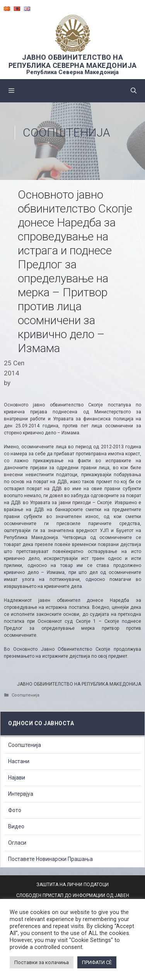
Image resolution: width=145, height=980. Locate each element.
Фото (15, 810)
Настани (19, 761)
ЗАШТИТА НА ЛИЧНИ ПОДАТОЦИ (72, 885)
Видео (16, 826)
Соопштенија (67, 132)
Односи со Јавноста (41, 723)
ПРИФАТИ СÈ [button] (97, 962)
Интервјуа (21, 794)
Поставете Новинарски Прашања (50, 859)
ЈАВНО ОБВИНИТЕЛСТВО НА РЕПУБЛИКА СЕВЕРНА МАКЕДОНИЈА (73, 61)
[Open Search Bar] (134, 91)
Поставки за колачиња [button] (42, 962)
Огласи (17, 843)
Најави (17, 778)
